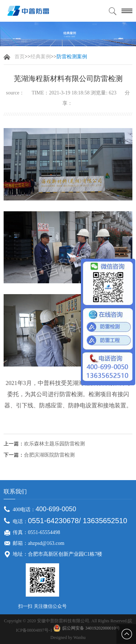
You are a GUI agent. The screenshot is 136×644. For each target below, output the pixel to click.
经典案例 (41, 57)
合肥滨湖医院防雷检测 (49, 455)
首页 (20, 57)
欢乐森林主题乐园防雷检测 (54, 444)
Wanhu (79, 637)
